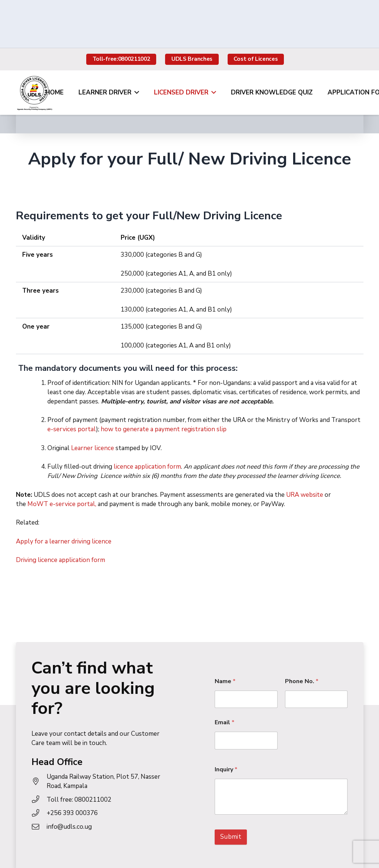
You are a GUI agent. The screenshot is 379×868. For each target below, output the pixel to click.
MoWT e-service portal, (62, 504)
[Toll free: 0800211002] (39, 799)
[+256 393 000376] (39, 813)
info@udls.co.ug (69, 827)
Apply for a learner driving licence (64, 541)
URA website (305, 495)
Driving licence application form (61, 560)
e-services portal (72, 429)
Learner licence (92, 448)
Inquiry (226, 770)
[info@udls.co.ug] (39, 827)
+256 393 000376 (72, 813)
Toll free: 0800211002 (79, 800)
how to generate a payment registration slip (164, 429)
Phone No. (302, 681)
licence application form (147, 467)
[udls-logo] (34, 93)
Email (224, 723)
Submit (231, 837)
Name (225, 681)
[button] (135, 93)
